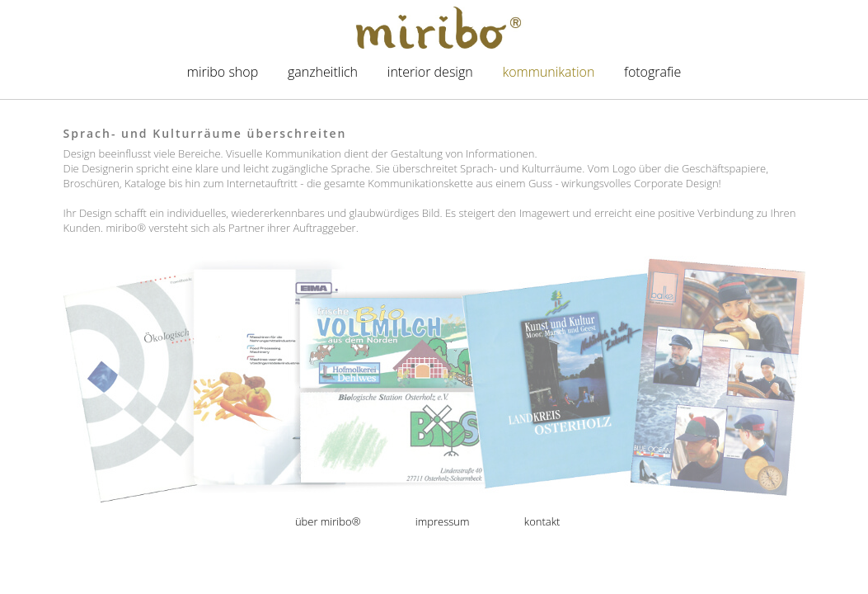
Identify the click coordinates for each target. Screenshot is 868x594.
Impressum (443, 521)
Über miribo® (328, 521)
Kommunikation (548, 72)
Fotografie (652, 72)
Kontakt (542, 521)
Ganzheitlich (323, 72)
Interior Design (430, 72)
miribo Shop (223, 72)
